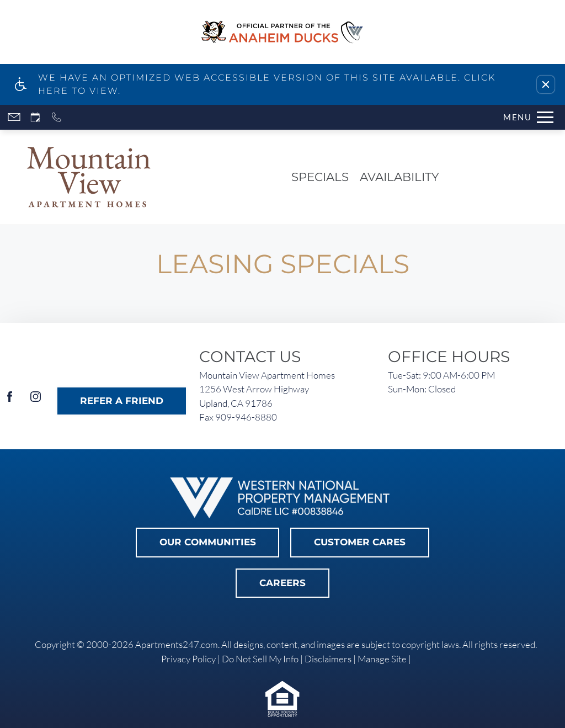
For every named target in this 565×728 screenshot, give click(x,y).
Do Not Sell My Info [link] (260, 659)
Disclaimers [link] (328, 659)
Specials (320, 177)
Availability (399, 177)
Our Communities (208, 542)
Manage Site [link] (382, 659)
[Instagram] (36, 401)
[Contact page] (14, 117)
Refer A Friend (122, 401)
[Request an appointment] (35, 117)
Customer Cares (360, 542)
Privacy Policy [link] (188, 659)
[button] (546, 84)
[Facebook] (10, 401)
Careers (282, 583)
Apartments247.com (177, 644)
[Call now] (57, 117)
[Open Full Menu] (528, 117)
